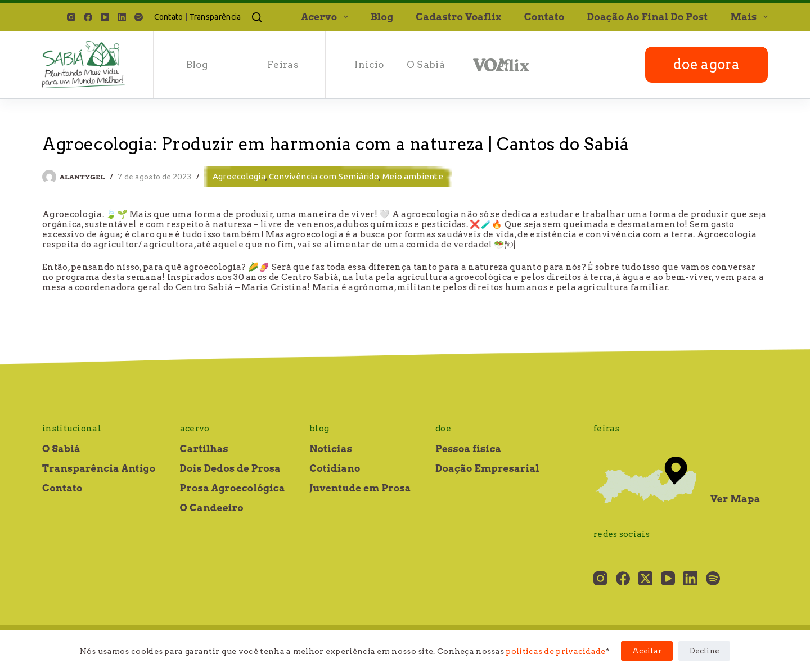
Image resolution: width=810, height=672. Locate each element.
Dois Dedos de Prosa (231, 468)
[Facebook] (88, 17)
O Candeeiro (212, 508)
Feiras (283, 65)
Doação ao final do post (648, 17)
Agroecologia (239, 176)
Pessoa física (468, 449)
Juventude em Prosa (360, 488)
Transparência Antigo (99, 468)
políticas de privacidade (555, 651)
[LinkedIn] (122, 17)
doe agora (706, 64)
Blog (382, 17)
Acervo (327, 17)
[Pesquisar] (257, 17)
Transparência (215, 17)
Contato (169, 17)
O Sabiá (426, 65)
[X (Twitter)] (645, 578)
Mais (749, 17)
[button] (346, 17)
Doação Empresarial (487, 468)
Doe (443, 429)
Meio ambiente (413, 176)
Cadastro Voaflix (458, 17)
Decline (704, 651)
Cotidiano (335, 468)
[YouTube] (105, 17)
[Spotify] (139, 17)
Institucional (72, 429)
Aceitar (647, 651)
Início (369, 65)
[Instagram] (71, 17)
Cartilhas (204, 449)
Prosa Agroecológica (233, 488)
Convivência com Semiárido (324, 176)
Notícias (331, 449)
